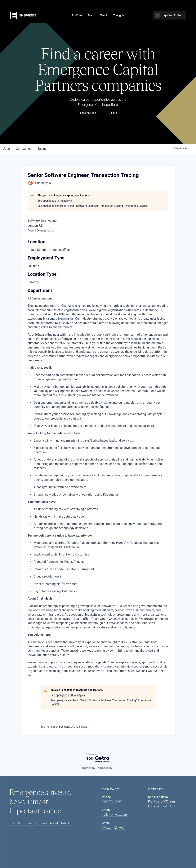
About (54, 823)
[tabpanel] (98, 490)
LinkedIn (120, 827)
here (131, 671)
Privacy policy (88, 768)
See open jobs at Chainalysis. (55, 201)
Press (43, 823)
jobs (6, 149)
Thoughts (30, 823)
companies (24, 149)
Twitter (107, 827)
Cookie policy (105, 768)
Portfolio (16, 823)
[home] (38, 16)
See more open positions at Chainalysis (64, 727)
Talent (65, 823)
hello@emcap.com (114, 814)
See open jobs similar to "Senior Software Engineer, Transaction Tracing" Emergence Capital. (93, 206)
